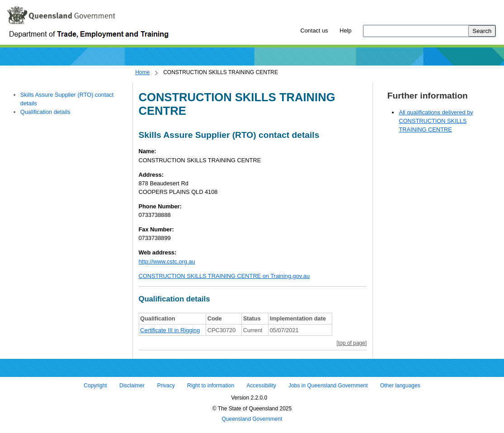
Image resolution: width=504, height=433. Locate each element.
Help (345, 31)
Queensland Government (252, 419)
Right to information (211, 386)
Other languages (400, 386)
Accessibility (261, 386)
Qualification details (45, 112)
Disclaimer (132, 386)
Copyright (95, 386)
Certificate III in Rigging (170, 330)
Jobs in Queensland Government (328, 386)
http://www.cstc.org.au (167, 261)
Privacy (166, 386)
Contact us (314, 31)
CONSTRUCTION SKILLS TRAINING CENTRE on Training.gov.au (224, 276)
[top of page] (352, 343)
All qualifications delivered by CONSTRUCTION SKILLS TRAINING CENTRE (436, 121)
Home (142, 72)
